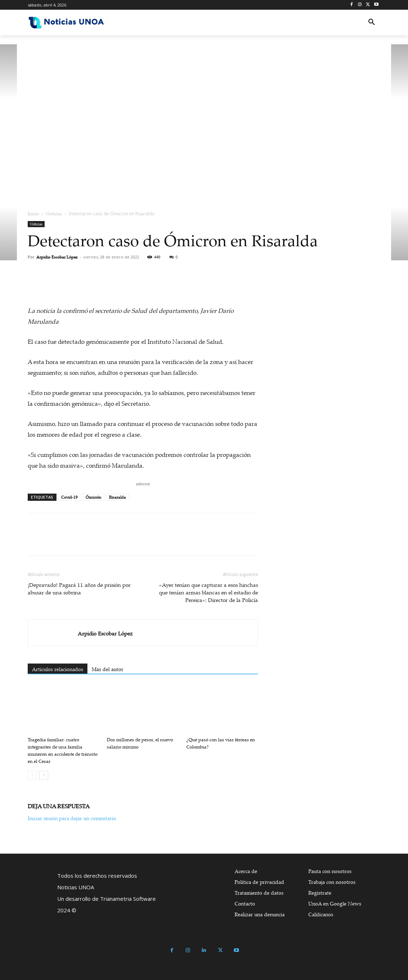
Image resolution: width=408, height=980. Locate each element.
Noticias (54, 214)
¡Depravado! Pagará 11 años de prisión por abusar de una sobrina (79, 588)
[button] (372, 22)
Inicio (33, 214)
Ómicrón (93, 497)
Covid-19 (69, 497)
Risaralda (117, 497)
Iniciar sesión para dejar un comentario (72, 818)
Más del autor (108, 669)
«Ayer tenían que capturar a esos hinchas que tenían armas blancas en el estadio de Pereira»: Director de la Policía (208, 592)
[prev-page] (32, 775)
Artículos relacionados (58, 669)
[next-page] (44, 775)
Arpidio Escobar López (57, 257)
